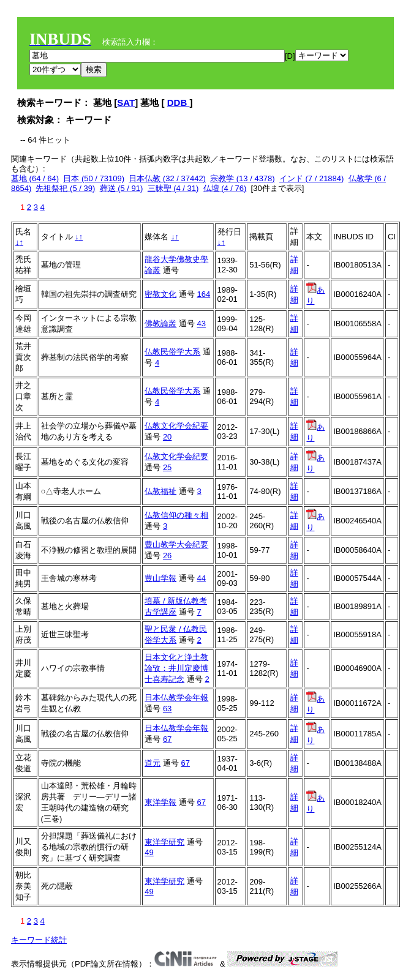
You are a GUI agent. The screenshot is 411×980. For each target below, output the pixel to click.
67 (167, 739)
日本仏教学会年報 (176, 698)
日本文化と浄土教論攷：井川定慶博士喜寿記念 (176, 668)
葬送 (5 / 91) (122, 188)
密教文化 (160, 294)
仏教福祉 (160, 491)
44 (202, 578)
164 (204, 294)
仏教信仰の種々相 (176, 515)
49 (149, 852)
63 (167, 709)
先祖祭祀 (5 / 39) (65, 188)
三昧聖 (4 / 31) (173, 188)
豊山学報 (160, 578)
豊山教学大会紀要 (176, 544)
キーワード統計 (39, 940)
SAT (126, 103)
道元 (153, 763)
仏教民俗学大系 (172, 352)
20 (167, 437)
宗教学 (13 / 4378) (243, 178)
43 (202, 324)
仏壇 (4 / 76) (225, 188)
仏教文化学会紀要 (176, 426)
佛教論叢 (160, 324)
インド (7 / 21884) (312, 178)
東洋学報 (160, 802)
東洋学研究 (164, 842)
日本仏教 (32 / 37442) (167, 178)
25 (167, 467)
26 (167, 555)
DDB (179, 103)
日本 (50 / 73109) (94, 178)
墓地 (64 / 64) (35, 178)
